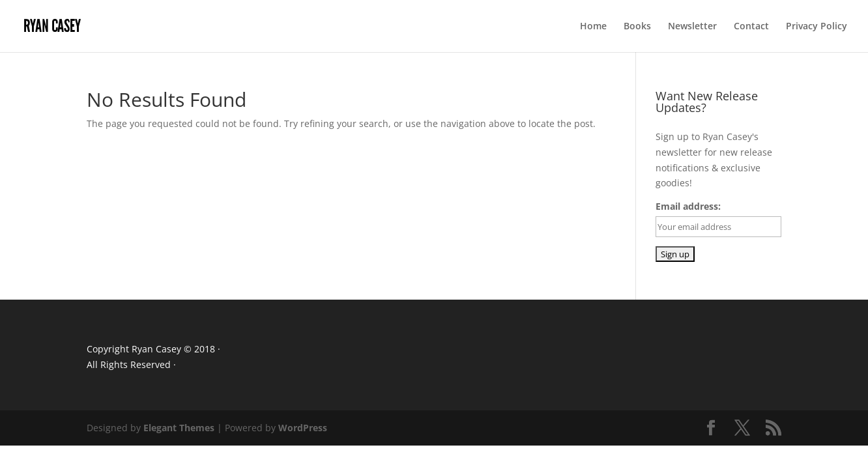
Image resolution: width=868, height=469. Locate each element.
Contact (751, 27)
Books (637, 27)
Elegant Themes (179, 428)
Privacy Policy (817, 27)
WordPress (303, 428)
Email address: (688, 206)
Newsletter (692, 27)
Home (593, 27)
